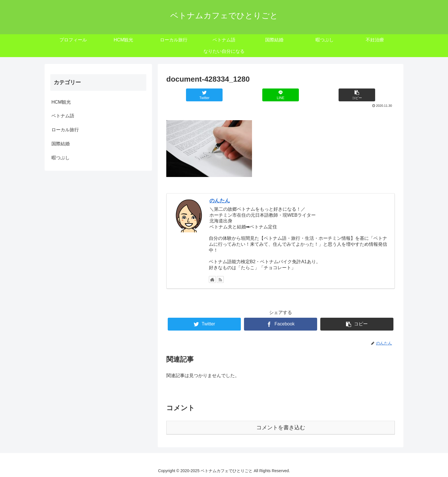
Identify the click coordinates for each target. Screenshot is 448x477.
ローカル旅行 (65, 130)
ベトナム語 (63, 116)
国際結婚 (61, 144)
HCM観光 (61, 102)
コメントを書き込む (281, 427)
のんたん (220, 201)
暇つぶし (61, 158)
